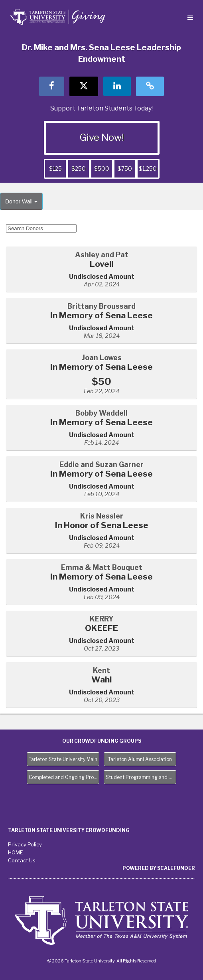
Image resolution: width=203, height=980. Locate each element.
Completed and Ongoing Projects (64, 777)
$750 (125, 169)
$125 (55, 169)
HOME (16, 852)
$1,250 (148, 169)
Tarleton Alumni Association (140, 759)
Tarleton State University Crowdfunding (69, 830)
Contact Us (22, 860)
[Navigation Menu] (190, 18)
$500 (102, 169)
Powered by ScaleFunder (159, 868)
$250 (79, 169)
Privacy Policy (25, 844)
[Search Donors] (41, 228)
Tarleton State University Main (63, 759)
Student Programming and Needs (141, 777)
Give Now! (102, 137)
